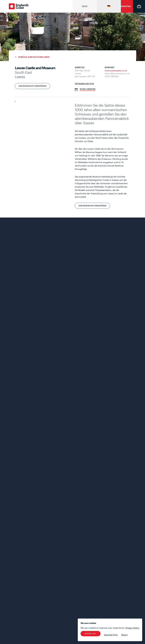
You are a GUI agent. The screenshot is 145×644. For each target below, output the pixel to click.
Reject (124, 635)
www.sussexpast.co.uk (116, 70)
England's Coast (19, 6)
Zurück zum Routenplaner (34, 57)
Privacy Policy (132, 628)
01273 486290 (112, 76)
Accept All (91, 634)
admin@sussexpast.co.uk (117, 73)
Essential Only (111, 635)
